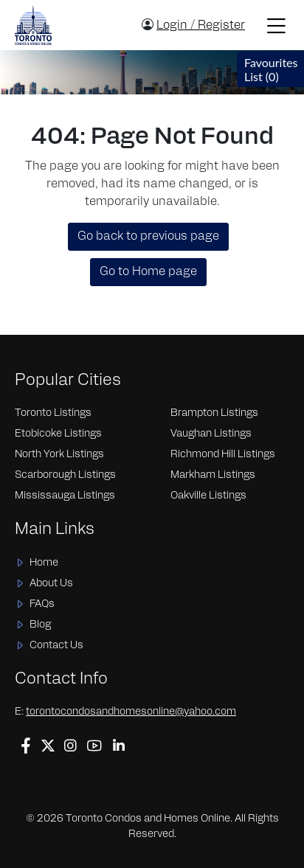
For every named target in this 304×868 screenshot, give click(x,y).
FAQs (42, 604)
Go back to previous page (148, 237)
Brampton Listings (214, 413)
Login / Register (201, 26)
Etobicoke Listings (58, 434)
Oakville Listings (208, 496)
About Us (51, 584)
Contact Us (56, 646)
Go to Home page (148, 272)
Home (44, 563)
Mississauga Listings (65, 496)
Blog (40, 625)
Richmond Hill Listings (223, 455)
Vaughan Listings (211, 434)
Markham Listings (213, 475)
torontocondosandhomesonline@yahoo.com (131, 712)
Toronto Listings (53, 413)
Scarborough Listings (65, 475)
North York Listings (59, 455)
